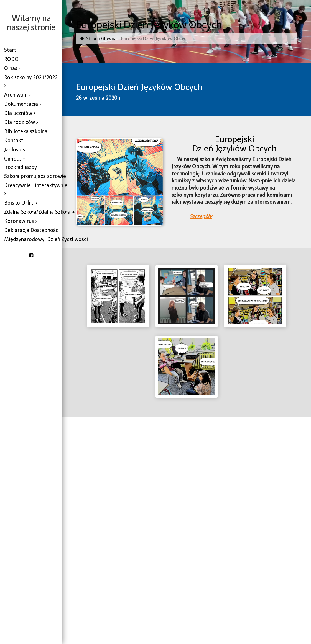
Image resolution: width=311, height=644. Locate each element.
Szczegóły (201, 216)
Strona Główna (101, 39)
